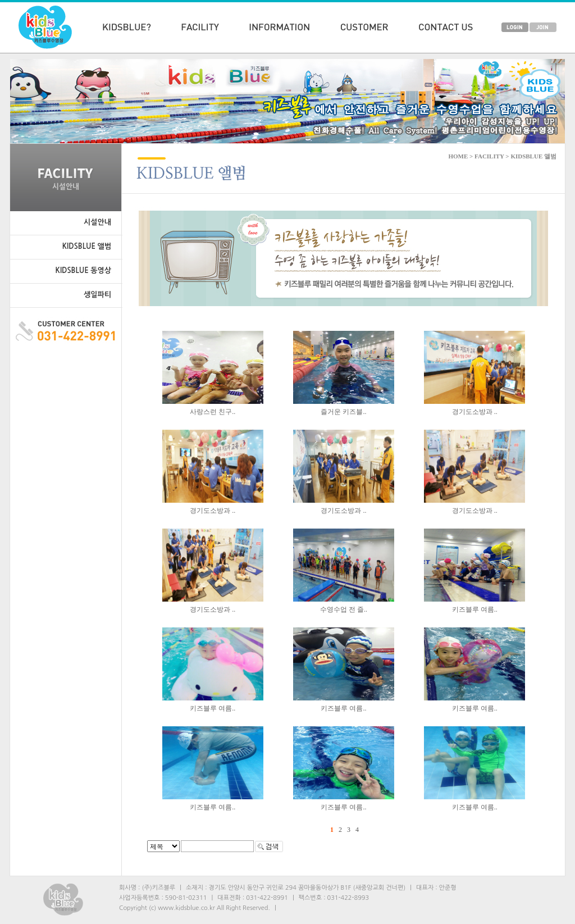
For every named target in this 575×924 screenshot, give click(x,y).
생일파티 (97, 295)
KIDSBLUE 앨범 (87, 246)
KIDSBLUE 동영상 (83, 270)
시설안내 (97, 222)
